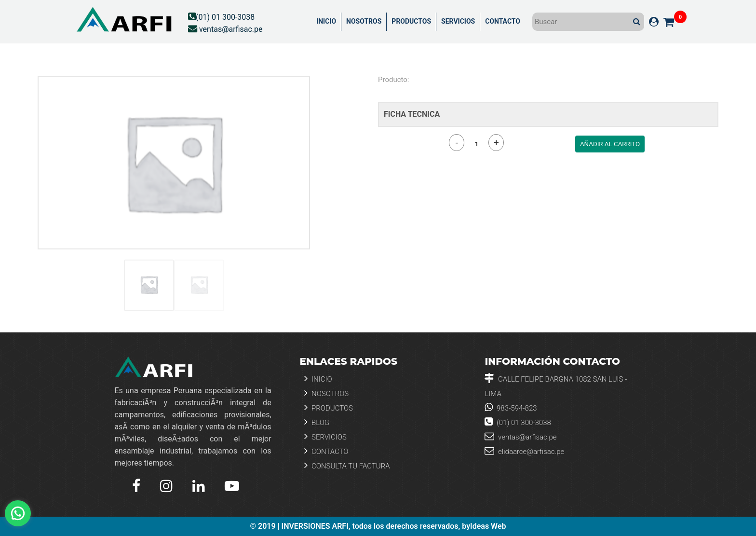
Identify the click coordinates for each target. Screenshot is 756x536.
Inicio (318, 378)
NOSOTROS (364, 21)
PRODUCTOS (411, 21)
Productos (329, 407)
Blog (317, 422)
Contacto (326, 451)
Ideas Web (488, 526)
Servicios (325, 436)
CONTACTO (503, 21)
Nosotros (326, 393)
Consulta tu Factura (347, 465)
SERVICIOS (458, 21)
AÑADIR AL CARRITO (610, 144)
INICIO (326, 21)
